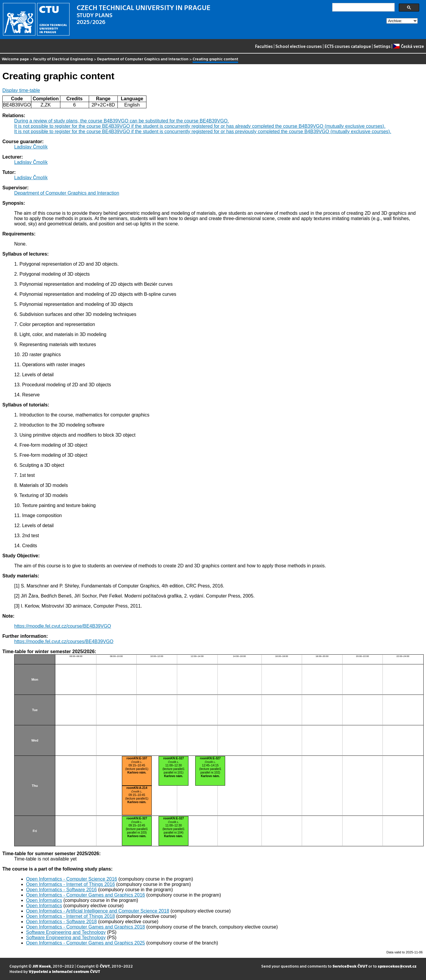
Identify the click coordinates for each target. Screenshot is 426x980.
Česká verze (408, 46)
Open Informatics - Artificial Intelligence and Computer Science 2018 (98, 911)
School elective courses (299, 46)
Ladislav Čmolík (31, 147)
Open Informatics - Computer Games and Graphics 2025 (85, 943)
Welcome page (15, 59)
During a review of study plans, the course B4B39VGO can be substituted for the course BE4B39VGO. (122, 121)
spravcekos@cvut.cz (397, 966)
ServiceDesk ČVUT (350, 966)
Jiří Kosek (42, 966)
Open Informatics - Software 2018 (61, 922)
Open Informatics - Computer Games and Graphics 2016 (85, 895)
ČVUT (105, 966)
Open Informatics (44, 900)
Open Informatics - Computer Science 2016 (72, 879)
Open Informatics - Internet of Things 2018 (70, 916)
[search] (363, 7)
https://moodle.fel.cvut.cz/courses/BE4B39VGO (64, 641)
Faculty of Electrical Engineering (63, 59)
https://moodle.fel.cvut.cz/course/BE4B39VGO (63, 626)
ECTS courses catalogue (348, 46)
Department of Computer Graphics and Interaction (143, 59)
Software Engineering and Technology (66, 932)
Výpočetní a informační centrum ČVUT (64, 971)
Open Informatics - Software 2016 (61, 890)
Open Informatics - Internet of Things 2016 (70, 884)
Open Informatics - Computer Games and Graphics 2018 (85, 927)
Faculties (264, 46)
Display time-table (21, 90)
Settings (382, 46)
